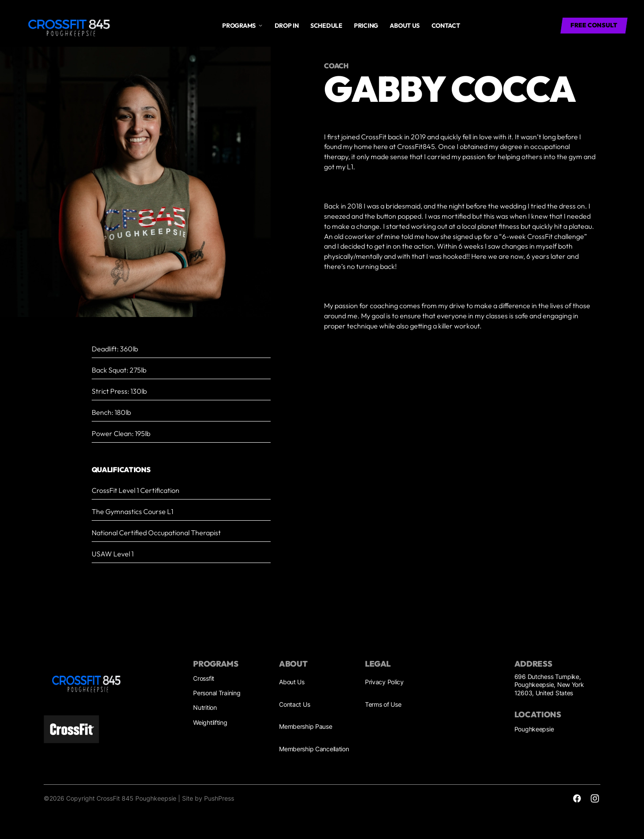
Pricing (366, 26)
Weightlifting (210, 722)
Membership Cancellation (314, 749)
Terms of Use (383, 704)
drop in (287, 26)
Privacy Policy (384, 682)
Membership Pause (305, 726)
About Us (292, 682)
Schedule (326, 26)
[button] (242, 26)
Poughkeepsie (534, 729)
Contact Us (294, 704)
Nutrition (205, 707)
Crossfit (204, 678)
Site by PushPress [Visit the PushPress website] (208, 798)
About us (405, 26)
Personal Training (217, 693)
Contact (446, 26)
